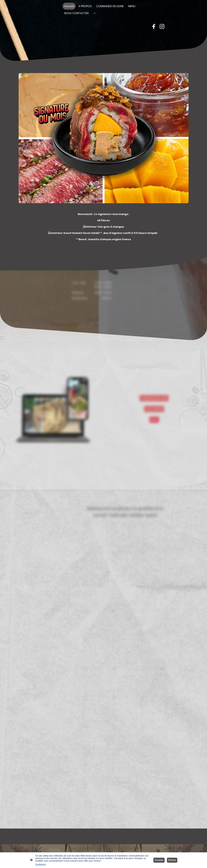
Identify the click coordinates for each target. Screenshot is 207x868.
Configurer (41, 864)
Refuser (172, 860)
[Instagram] (162, 26)
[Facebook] (154, 26)
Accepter (159, 860)
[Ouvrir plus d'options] (95, 13)
